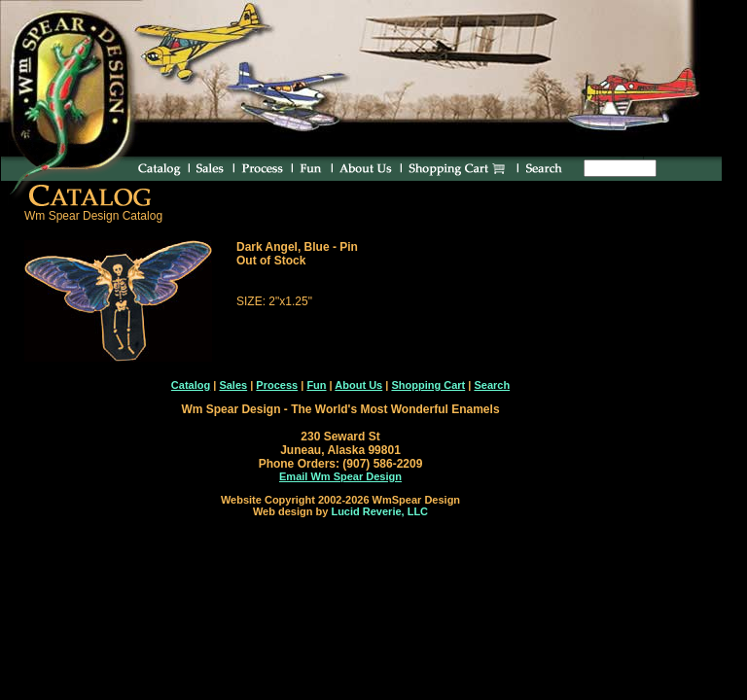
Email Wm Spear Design (340, 476)
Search (492, 385)
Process (277, 385)
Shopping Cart (428, 385)
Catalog (191, 385)
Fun (316, 385)
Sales (233, 385)
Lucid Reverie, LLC (379, 511)
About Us (358, 385)
